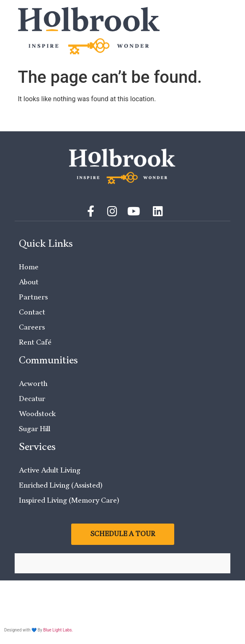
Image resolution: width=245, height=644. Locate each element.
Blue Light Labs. (58, 630)
